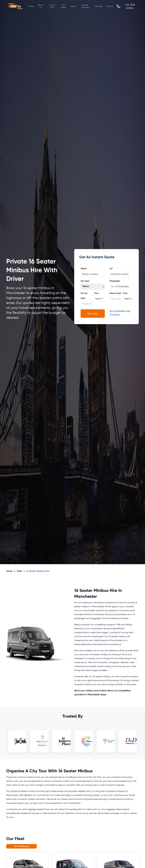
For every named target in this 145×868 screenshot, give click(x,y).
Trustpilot (115, 314)
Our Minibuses (22, 846)
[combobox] (87, 304)
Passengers (115, 281)
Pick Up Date (87, 296)
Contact (110, 6)
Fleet (19, 571)
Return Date (115, 293)
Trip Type (85, 281)
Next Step (93, 314)
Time (96, 293)
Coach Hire (52, 6)
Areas (73, 6)
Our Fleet (64, 6)
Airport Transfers (85, 6)
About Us (41, 6)
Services (99, 6)
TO (111, 269)
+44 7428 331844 (130, 6)
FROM (84, 269)
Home (31, 6)
